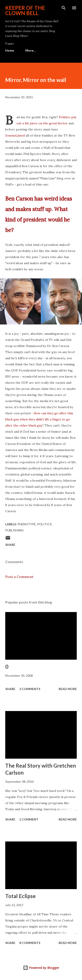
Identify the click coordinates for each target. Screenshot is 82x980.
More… (31, 50)
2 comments (30, 689)
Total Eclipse (20, 896)
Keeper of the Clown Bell (25, 10)
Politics (44, 524)
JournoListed (15, 135)
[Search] (64, 8)
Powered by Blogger (41, 968)
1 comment (29, 819)
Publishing (14, 530)
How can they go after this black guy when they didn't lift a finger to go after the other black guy (39, 419)
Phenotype (27, 524)
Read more (68, 689)
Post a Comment (19, 577)
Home (10, 50)
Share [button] (10, 545)
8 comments (30, 943)
